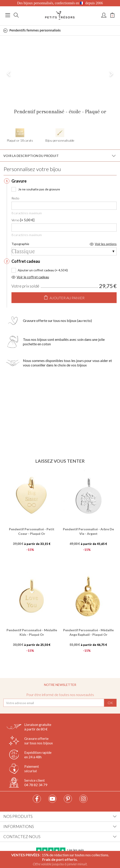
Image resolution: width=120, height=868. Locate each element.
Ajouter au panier (64, 298)
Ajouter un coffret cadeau (36, 270)
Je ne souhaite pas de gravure (36, 189)
